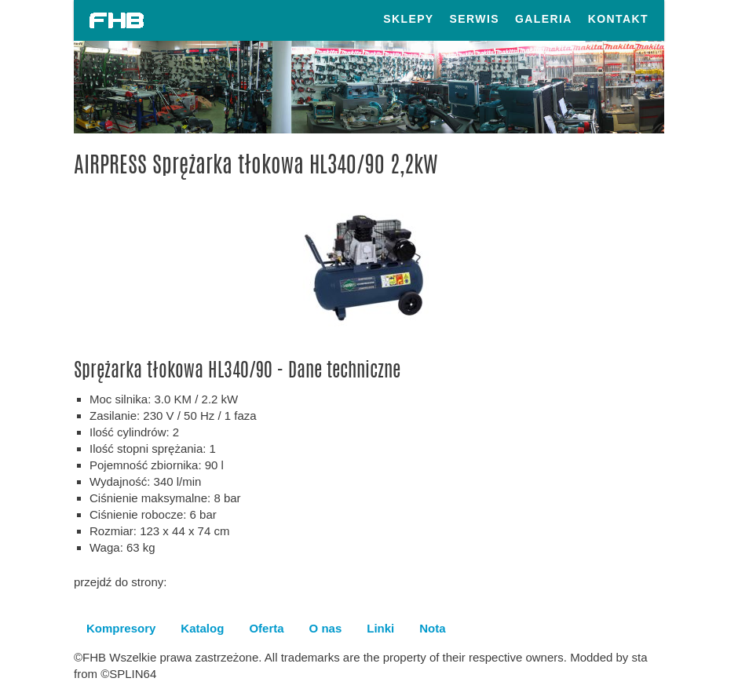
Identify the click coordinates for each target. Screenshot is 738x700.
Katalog (202, 628)
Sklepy (408, 19)
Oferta (266, 628)
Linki (380, 628)
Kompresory (121, 628)
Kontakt (618, 19)
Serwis (475, 19)
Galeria (544, 19)
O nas (326, 628)
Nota (432, 628)
